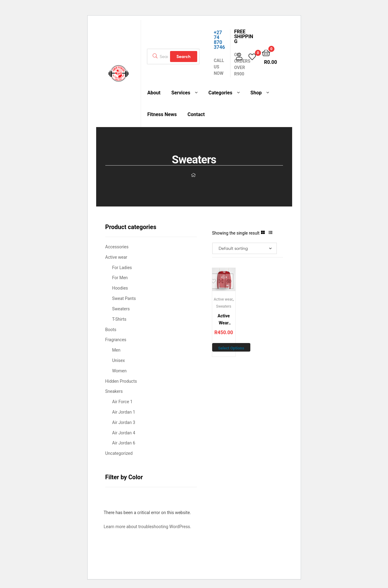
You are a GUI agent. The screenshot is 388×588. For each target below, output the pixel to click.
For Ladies (122, 268)
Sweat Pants (124, 298)
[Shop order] (245, 248)
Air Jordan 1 (124, 412)
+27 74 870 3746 (219, 40)
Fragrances (116, 340)
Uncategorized (119, 453)
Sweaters (224, 306)
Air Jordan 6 (124, 443)
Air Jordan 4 (124, 433)
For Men (120, 278)
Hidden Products (121, 381)
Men (116, 350)
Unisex (118, 360)
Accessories (117, 247)
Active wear (223, 299)
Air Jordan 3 (124, 422)
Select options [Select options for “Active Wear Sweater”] (231, 348)
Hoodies (120, 288)
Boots (111, 330)
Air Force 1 (122, 402)
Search (183, 57)
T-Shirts (119, 319)
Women (119, 371)
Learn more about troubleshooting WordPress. (148, 527)
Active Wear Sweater (224, 320)
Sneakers (114, 391)
